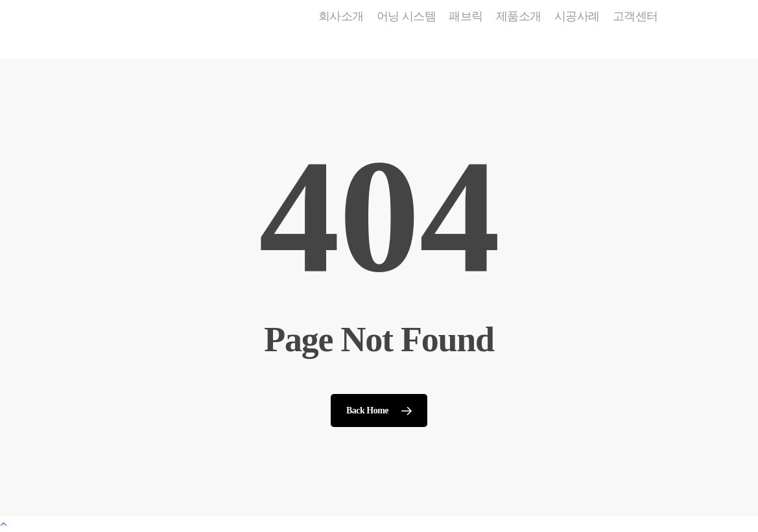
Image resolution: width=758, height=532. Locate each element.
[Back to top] (379, 524)
